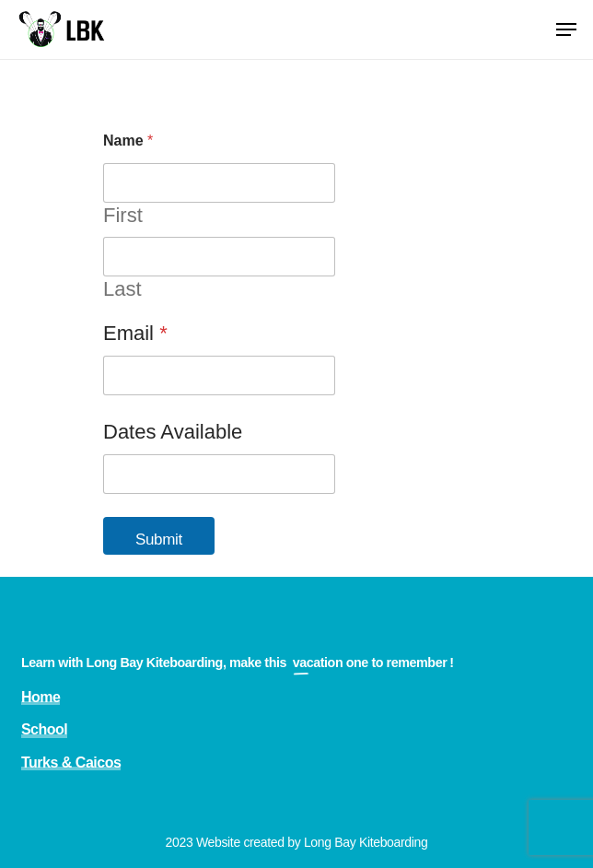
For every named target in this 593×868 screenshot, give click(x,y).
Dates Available (173, 432)
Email (135, 333)
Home (41, 697)
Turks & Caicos (71, 762)
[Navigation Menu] (566, 29)
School (44, 729)
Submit (159, 540)
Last (122, 289)
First (123, 215)
